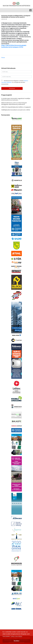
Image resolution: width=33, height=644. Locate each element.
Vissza (3, 57)
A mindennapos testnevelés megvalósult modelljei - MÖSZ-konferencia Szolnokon (16, 99)
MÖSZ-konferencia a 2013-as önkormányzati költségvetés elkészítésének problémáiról (14, 104)
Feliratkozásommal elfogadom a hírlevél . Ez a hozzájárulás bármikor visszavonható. (15, 82)
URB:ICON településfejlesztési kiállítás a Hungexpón (16, 107)
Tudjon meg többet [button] (16, 636)
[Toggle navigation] (3, 10)
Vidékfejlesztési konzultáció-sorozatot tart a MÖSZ (16, 110)
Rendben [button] (17, 641)
